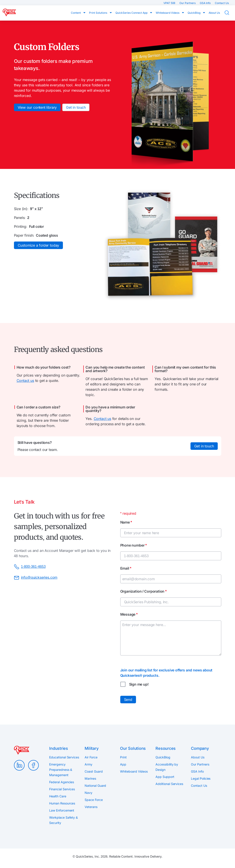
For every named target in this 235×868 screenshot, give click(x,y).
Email (126, 568)
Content (76, 13)
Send (128, 700)
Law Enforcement (62, 810)
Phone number (134, 545)
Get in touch (76, 107)
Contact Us (222, 3)
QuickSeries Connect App (132, 13)
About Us (214, 13)
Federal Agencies (62, 782)
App (123, 764)
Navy (88, 793)
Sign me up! (139, 684)
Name (126, 522)
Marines (90, 778)
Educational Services (64, 757)
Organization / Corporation (144, 591)
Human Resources (62, 803)
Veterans (91, 807)
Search (230, 13)
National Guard (95, 786)
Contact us (25, 381)
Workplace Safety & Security (63, 820)
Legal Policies (201, 778)
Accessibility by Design (167, 767)
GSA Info (206, 3)
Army (88, 764)
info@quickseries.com (36, 578)
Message (129, 614)
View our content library (37, 107)
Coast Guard (94, 771)
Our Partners (188, 3)
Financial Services (62, 789)
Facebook (33, 765)
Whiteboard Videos (168, 13)
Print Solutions (98, 13)
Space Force (94, 800)
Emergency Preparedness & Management (61, 770)
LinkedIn (19, 765)
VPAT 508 (170, 3)
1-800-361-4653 (30, 567)
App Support (165, 777)
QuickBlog (194, 13)
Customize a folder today (39, 245)
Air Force (91, 757)
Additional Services (169, 784)
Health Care (58, 796)
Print (123, 757)
